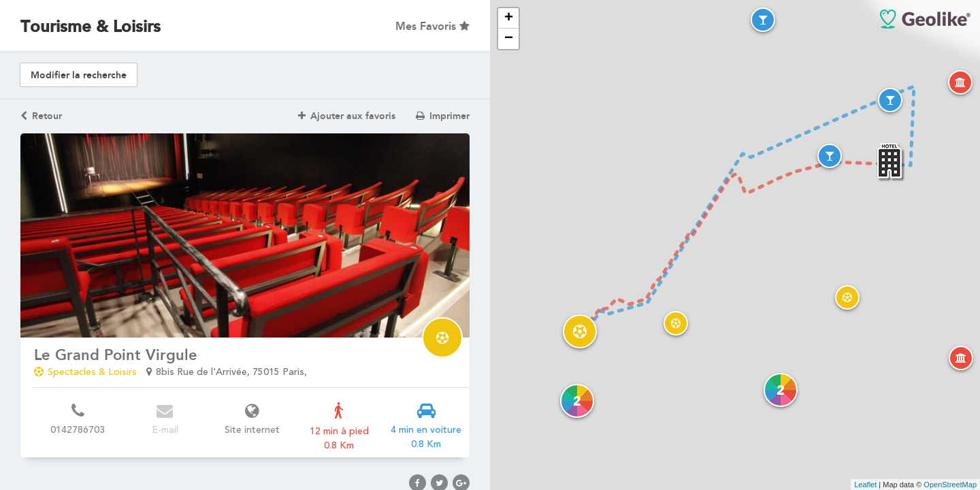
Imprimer (443, 116)
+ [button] (509, 18)
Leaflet (865, 485)
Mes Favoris (432, 26)
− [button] (509, 39)
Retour (41, 116)
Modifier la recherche (79, 75)
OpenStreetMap (950, 485)
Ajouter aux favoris (347, 116)
